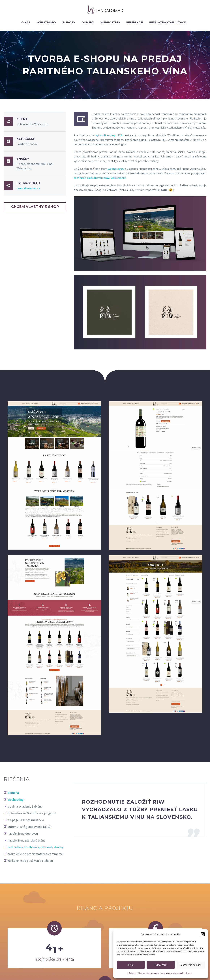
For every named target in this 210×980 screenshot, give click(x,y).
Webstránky (46, 22)
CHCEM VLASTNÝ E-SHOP (35, 207)
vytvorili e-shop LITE (109, 135)
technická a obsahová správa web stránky (36, 847)
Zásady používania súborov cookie (143, 973)
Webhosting (110, 22)
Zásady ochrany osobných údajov (176, 973)
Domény (88, 22)
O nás (26, 22)
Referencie (135, 22)
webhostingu (116, 169)
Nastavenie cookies (190, 965)
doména (14, 793)
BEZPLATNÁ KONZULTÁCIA (168, 22)
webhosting (16, 799)
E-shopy (69, 22)
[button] (203, 934)
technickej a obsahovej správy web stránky (100, 178)
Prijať (131, 965)
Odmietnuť (161, 965)
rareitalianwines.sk (28, 188)
